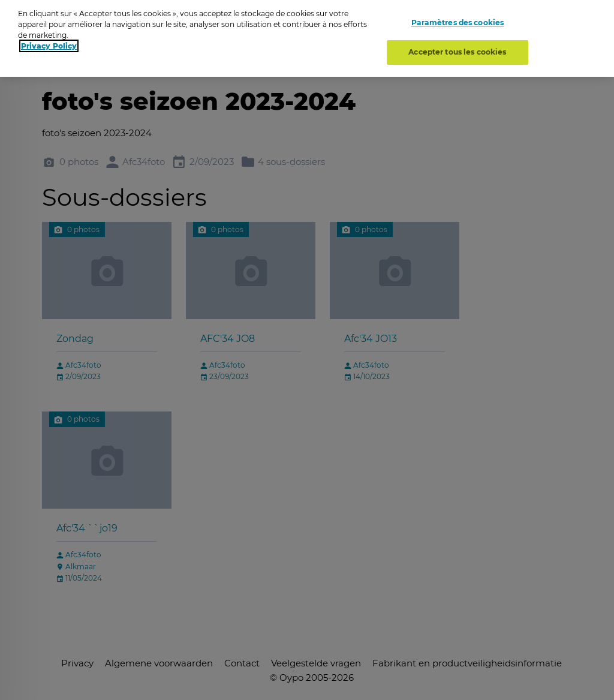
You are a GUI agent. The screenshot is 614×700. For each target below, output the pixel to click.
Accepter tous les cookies (457, 48)
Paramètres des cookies (458, 18)
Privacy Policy (49, 42)
